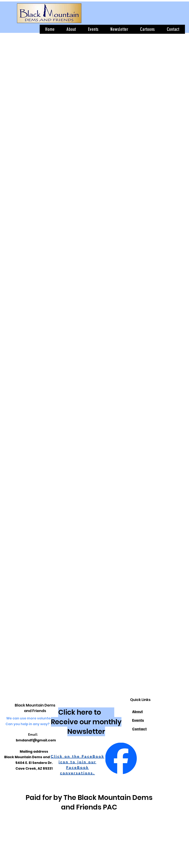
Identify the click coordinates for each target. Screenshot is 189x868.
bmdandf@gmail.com (36, 740)
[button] (119, 29)
